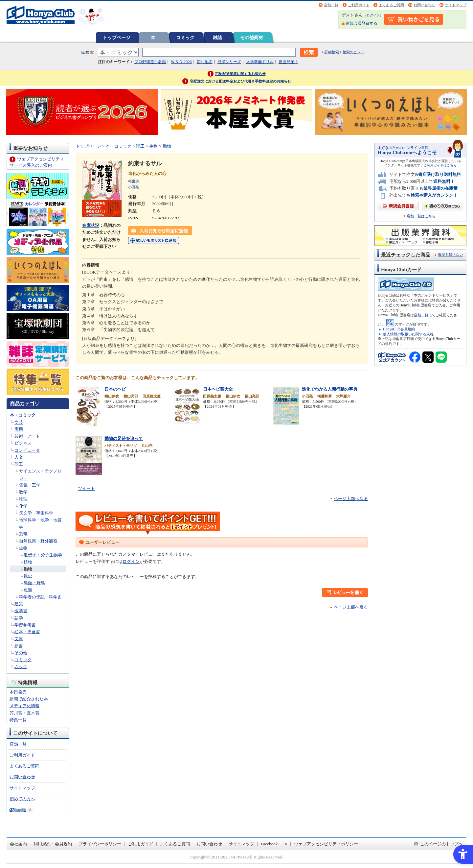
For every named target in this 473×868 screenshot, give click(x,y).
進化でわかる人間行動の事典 (330, 389)
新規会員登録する (362, 23)
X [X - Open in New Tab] (286, 844)
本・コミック (23, 415)
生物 (23, 548)
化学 (23, 506)
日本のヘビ (115, 389)
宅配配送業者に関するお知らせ (240, 74)
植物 (28, 562)
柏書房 (134, 181)
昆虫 (28, 576)
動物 (28, 569)
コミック (185, 37)
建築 (19, 604)
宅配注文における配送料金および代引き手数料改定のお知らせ (240, 81)
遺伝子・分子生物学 (43, 555)
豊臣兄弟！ (288, 62)
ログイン (373, 15)
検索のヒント (353, 52)
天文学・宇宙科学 (36, 513)
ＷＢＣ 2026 (181, 62)
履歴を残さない (450, 254)
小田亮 (134, 187)
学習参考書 (25, 625)
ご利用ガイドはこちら (440, 165)
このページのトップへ (441, 844)
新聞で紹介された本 (29, 699)
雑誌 (217, 37)
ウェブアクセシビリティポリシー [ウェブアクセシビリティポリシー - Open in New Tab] (326, 844)
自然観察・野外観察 (38, 541)
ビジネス (23, 443)
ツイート (86, 488)
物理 (23, 499)
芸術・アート (27, 436)
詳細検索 (332, 52)
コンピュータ (27, 450)
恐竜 (23, 534)
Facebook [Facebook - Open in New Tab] (269, 844)
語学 (19, 618)
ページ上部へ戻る (351, 499)
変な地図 (205, 62)
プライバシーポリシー (100, 844)
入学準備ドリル (260, 62)
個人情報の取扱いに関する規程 (408, 334)
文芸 (19, 422)
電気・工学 (30, 485)
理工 (19, 464)
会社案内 (18, 844)
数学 (23, 492)
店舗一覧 (331, 5)
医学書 (21, 611)
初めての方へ (22, 799)
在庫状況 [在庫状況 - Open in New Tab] (91, 225)
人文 (19, 457)
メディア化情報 (24, 706)
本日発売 (18, 692)
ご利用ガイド (359, 5)
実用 (19, 429)
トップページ (117, 37)
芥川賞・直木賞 (24, 713)
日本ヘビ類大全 (218, 389)
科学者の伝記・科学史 (40, 597)
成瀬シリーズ (229, 62)
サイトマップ (456, 5)
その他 (21, 653)
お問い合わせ (424, 5)
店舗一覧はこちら (421, 216)
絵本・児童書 (27, 632)
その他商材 (252, 37)
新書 (19, 646)
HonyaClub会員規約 (399, 329)
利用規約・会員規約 (53, 844)
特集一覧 (18, 720)
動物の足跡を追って (124, 438)
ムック (21, 667)
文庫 (19, 639)
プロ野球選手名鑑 (150, 62)
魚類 (28, 590)
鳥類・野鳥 (34, 583)
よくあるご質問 (391, 5)
